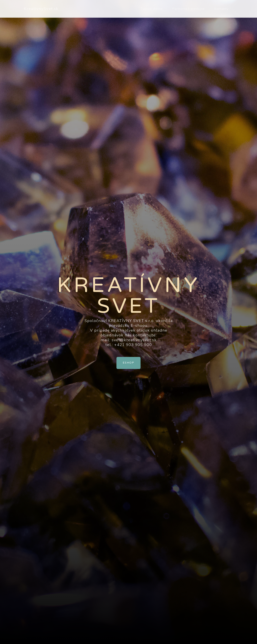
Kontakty (221, 9)
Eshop (128, 363)
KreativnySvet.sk (41, 9)
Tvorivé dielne (152, 9)
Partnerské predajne (188, 9)
